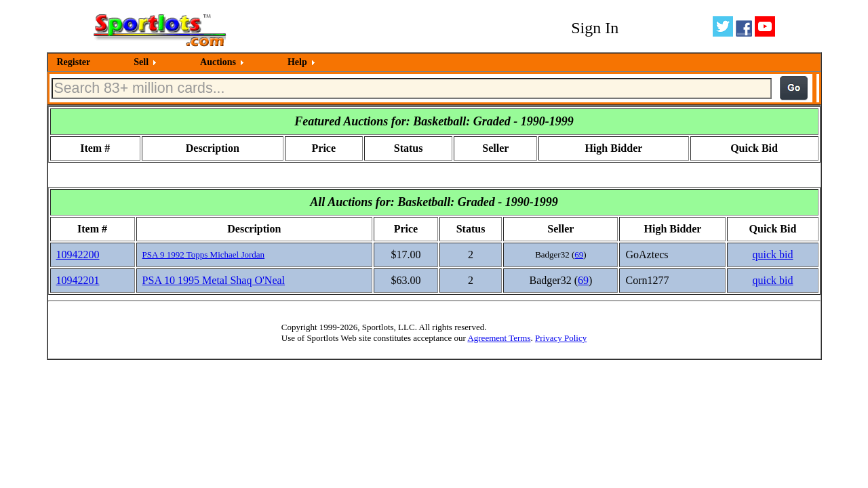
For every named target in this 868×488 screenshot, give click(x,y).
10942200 (78, 255)
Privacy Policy (561, 338)
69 (579, 255)
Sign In (595, 28)
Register (74, 62)
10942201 (78, 280)
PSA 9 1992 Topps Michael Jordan (204, 255)
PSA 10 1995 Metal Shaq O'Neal (214, 280)
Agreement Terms (499, 338)
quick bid (772, 255)
